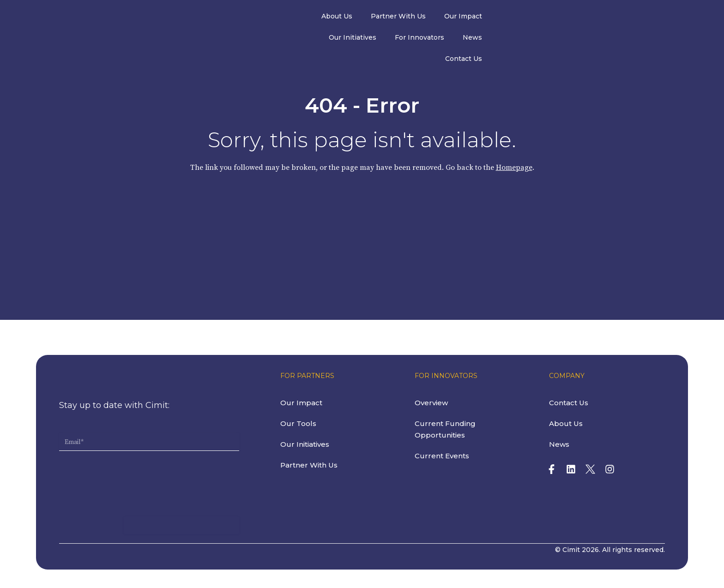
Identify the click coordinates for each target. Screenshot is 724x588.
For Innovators (552, 18)
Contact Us (651, 18)
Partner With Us (359, 18)
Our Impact (423, 18)
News (604, 18)
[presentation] (129, 471)
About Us (297, 18)
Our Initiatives (485, 18)
